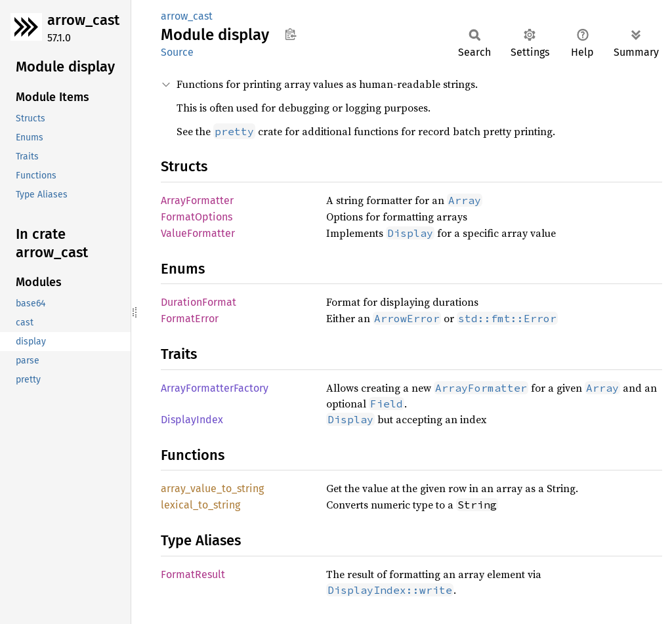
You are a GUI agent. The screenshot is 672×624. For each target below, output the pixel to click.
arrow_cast (83, 20)
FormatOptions (197, 217)
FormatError (190, 319)
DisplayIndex (192, 420)
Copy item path (290, 34)
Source (177, 52)
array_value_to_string (212, 489)
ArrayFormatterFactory (215, 388)
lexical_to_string (200, 505)
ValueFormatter (198, 233)
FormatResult (193, 574)
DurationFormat (199, 302)
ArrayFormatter (197, 200)
